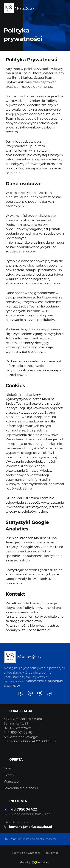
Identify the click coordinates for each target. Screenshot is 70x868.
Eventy (9, 775)
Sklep (8, 768)
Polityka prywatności (26, 853)
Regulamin (51, 853)
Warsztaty (12, 781)
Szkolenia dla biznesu (21, 788)
